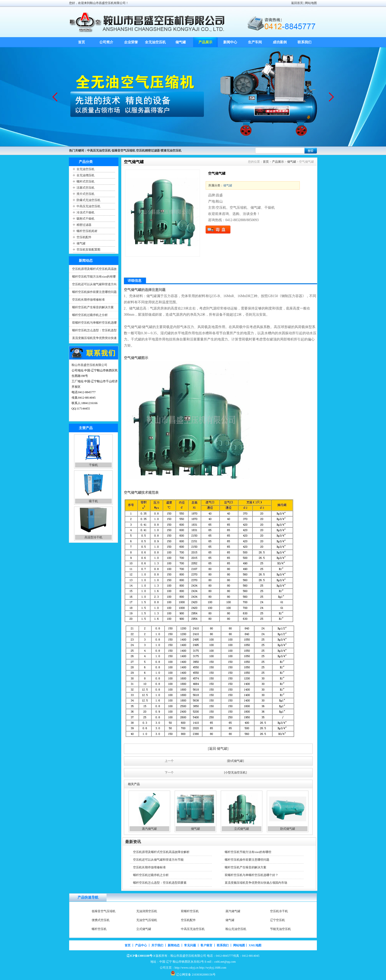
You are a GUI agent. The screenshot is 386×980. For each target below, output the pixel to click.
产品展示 (205, 42)
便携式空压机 (101, 929)
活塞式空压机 (85, 188)
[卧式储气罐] (236, 761)
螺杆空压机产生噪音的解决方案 (93, 307)
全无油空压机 (156, 42)
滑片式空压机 (85, 194)
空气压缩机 (93, 465)
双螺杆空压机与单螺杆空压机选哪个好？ (251, 875)
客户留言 (206, 945)
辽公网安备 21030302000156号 (196, 975)
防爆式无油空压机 (88, 200)
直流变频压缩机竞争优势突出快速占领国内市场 (256, 883)
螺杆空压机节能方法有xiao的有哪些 (248, 852)
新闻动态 (174, 945)
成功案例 (280, 42)
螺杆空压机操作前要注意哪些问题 (94, 292)
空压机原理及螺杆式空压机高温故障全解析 (161, 852)
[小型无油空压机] (236, 773)
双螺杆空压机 (190, 920)
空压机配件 (84, 237)
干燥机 (93, 501)
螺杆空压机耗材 (87, 231)
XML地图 (255, 945)
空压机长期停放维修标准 (88, 300)
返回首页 (297, 3)
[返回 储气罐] (218, 749)
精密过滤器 (84, 225)
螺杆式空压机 (85, 181)
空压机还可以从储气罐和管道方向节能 (158, 860)
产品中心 (141, 945)
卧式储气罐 (288, 829)
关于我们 (157, 945)
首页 (82, 42)
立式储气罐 (242, 829)
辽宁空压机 (277, 929)
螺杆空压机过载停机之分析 (90, 315)
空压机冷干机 (279, 920)
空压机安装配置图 (88, 250)
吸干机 (93, 537)
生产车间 (255, 42)
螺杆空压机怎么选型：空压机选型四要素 (160, 883)
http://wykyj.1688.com (213, 968)
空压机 (96, 911)
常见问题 (190, 945)
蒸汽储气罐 (149, 829)
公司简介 (106, 42)
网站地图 (311, 3)
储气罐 (181, 42)
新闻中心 (230, 42)
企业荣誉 (131, 42)
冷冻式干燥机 (85, 212)
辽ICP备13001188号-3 (141, 956)
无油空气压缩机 (147, 929)
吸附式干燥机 (85, 219)
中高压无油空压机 (88, 206)
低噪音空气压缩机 (104, 920)
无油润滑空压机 (147, 920)
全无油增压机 (85, 175)
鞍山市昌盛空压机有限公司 (89, 365)
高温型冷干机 (279, 911)
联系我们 (304, 42)
